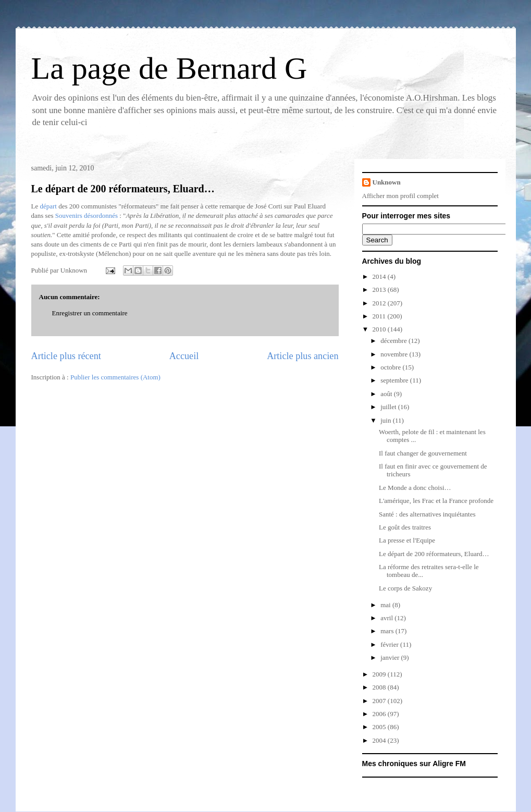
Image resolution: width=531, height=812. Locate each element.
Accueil (184, 356)
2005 (380, 727)
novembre (395, 354)
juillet (389, 407)
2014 (380, 276)
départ (48, 206)
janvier (391, 657)
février (390, 644)
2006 (380, 714)
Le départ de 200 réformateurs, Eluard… (123, 189)
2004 (380, 740)
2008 (380, 687)
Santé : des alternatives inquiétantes (427, 514)
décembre (394, 341)
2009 (380, 674)
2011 (380, 316)
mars (388, 631)
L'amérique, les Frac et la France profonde (436, 501)
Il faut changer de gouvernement (423, 453)
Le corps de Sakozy (405, 588)
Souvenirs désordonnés (87, 216)
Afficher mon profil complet (400, 196)
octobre (391, 367)
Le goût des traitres (405, 527)
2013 (380, 290)
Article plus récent (66, 356)
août (387, 394)
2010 (380, 329)
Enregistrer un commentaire (90, 313)
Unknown (387, 182)
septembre (395, 380)
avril (387, 618)
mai (386, 605)
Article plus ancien (302, 356)
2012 (380, 303)
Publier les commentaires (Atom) (115, 377)
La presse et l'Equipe (407, 540)
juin (386, 420)
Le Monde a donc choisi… (415, 488)
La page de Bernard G (169, 68)
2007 (380, 701)
